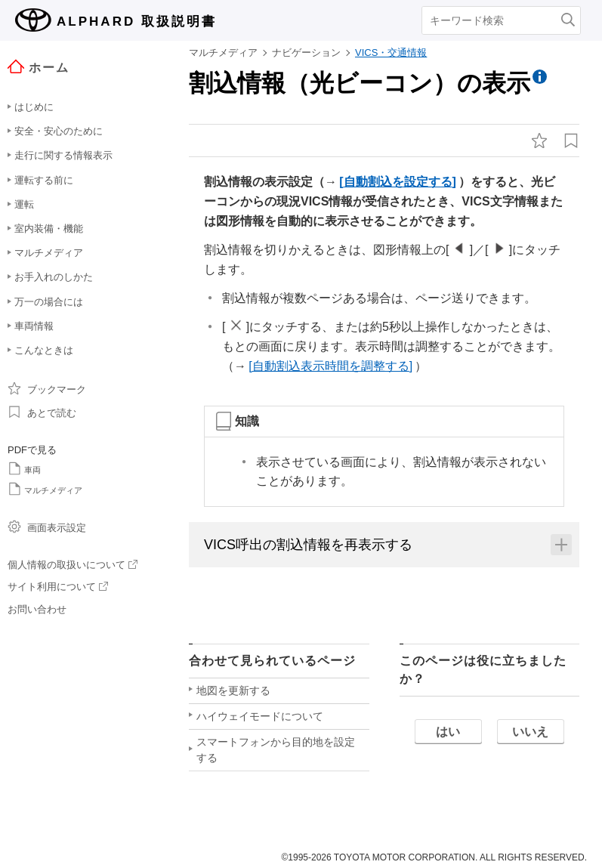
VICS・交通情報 (391, 53)
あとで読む (42, 412)
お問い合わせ (37, 609)
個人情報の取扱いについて (73, 565)
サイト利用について (58, 587)
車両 (24, 468)
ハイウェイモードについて (260, 716)
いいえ (530, 732)
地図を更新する (233, 690)
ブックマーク (47, 388)
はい (448, 732)
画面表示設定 (47, 527)
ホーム (39, 67)
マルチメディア (45, 489)
